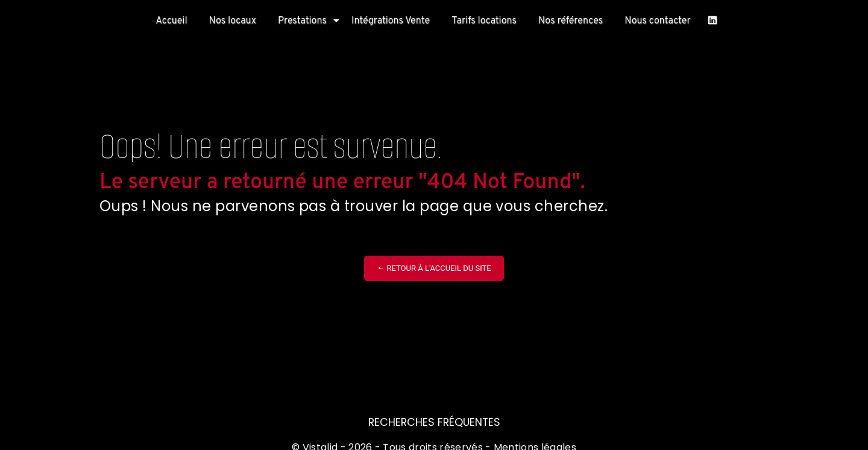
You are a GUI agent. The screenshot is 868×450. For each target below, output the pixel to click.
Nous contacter (658, 21)
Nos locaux (233, 21)
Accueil (171, 21)
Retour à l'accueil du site (434, 268)
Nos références (571, 21)
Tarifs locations (484, 21)
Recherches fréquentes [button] (434, 422)
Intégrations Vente (391, 21)
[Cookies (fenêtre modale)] (4, 443)
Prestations (302, 21)
